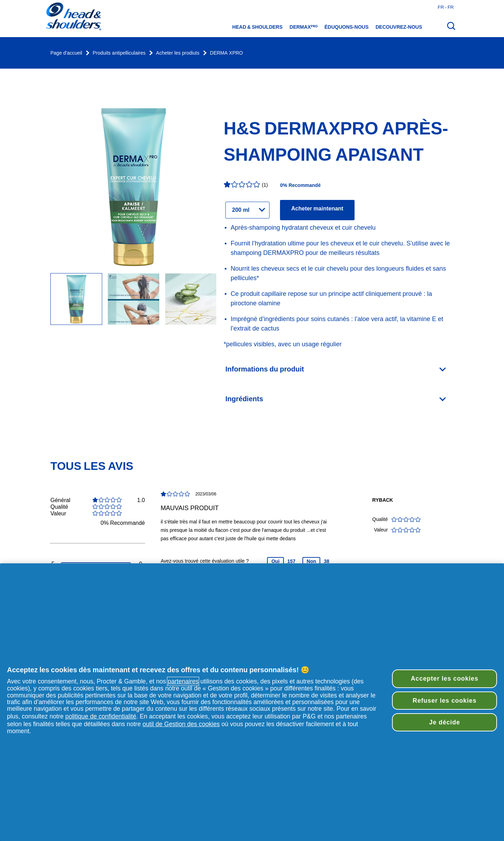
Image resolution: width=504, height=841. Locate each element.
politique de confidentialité (101, 716)
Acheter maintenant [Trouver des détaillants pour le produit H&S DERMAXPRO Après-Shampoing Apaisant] (317, 208)
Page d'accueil (66, 53)
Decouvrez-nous (399, 27)
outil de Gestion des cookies (181, 724)
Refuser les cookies (444, 701)
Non (311, 561)
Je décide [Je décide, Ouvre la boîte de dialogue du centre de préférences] (444, 722)
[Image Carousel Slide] (133, 300)
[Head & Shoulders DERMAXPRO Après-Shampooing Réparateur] (76, 300)
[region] (252, 702)
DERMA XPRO (226, 53)
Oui (275, 561)
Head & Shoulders (258, 27)
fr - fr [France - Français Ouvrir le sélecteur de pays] (446, 7)
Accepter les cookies (445, 679)
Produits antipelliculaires (119, 53)
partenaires (183, 681)
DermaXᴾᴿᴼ (303, 27)
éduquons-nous (346, 27)
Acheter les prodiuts (178, 53)
